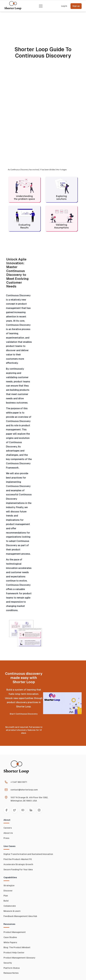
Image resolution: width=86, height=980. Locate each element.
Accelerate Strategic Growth (18, 864)
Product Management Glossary (19, 958)
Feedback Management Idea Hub (20, 916)
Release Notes (11, 973)
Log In (64, 6)
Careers (8, 828)
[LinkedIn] (31, 810)
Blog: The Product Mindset (17, 947)
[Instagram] (39, 810)
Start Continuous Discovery (24, 714)
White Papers (10, 942)
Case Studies (10, 937)
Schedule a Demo (24, 721)
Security (8, 963)
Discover (8, 891)
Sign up (76, 6)
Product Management (15, 932)
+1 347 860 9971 (19, 782)
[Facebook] (6, 810)
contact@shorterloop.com (24, 790)
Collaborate (10, 906)
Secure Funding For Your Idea (18, 870)
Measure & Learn (12, 911)
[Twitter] (15, 810)
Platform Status (12, 968)
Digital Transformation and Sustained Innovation (28, 854)
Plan (6, 896)
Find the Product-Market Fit (18, 859)
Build (6, 901)
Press (6, 838)
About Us (8, 833)
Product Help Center (14, 953)
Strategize (9, 886)
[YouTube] (23, 810)
